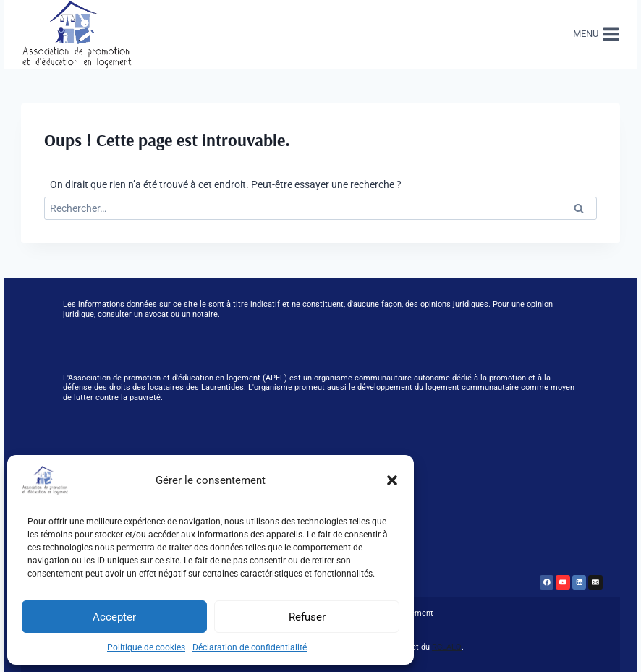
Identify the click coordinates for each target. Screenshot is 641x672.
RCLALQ (447, 647)
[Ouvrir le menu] (594, 34)
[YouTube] (563, 582)
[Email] (595, 582)
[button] (392, 480)
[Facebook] (547, 582)
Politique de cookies (146, 647)
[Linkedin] (580, 582)
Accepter (114, 617)
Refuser (307, 617)
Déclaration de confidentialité (250, 647)
